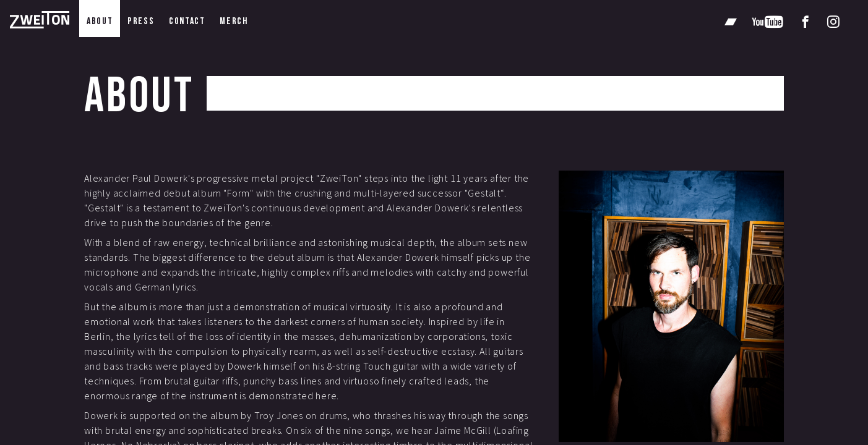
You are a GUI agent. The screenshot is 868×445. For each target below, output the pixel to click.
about (100, 21)
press (141, 21)
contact (187, 21)
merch (234, 21)
